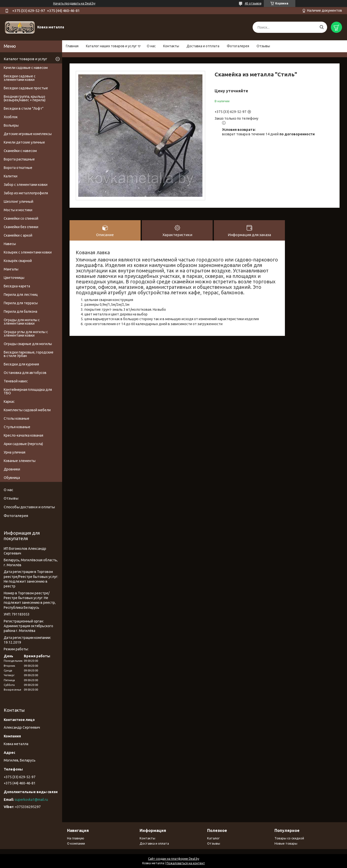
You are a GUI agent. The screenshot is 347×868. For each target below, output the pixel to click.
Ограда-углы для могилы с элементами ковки (26, 334)
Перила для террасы (21, 303)
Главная (72, 46)
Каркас (9, 402)
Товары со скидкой (289, 838)
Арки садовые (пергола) (23, 444)
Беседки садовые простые (26, 88)
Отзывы (263, 46)
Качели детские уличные (24, 142)
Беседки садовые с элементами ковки (20, 78)
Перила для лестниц (21, 295)
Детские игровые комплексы (28, 134)
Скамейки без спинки (21, 227)
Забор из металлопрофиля (26, 193)
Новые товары (286, 843)
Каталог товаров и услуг (25, 59)
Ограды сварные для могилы (28, 344)
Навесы (10, 244)
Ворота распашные (19, 159)
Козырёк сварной (18, 261)
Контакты (171, 46)
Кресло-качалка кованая (23, 435)
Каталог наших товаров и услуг (111, 46)
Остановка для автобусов (25, 373)
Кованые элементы (20, 461)
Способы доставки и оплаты (29, 507)
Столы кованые (17, 418)
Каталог (213, 838)
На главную (76, 838)
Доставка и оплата (154, 843)
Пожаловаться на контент (186, 863)
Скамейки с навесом (20, 151)
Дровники (12, 469)
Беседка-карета (17, 286)
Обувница (12, 478)
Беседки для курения (21, 364)
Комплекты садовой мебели (27, 410)
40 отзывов (253, 3)
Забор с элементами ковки (26, 185)
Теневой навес (16, 381)
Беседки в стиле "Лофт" (24, 108)
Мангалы (11, 269)
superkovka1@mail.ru (31, 800)
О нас (151, 46)
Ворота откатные (18, 168)
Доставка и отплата (203, 46)
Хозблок (11, 117)
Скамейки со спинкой (21, 218)
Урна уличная (15, 452)
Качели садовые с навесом (26, 68)
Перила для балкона (20, 311)
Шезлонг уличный (19, 202)
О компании (76, 843)
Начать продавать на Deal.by (74, 3)
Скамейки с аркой (18, 235)
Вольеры (11, 125)
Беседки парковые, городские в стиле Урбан (29, 354)
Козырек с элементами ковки (28, 252)
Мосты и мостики (18, 210)
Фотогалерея (238, 46)
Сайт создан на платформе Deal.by (174, 859)
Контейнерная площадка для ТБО (28, 391)
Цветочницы (14, 278)
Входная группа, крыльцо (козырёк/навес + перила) (25, 98)
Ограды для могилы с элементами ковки (22, 322)
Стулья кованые (17, 427)
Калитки (11, 176)
